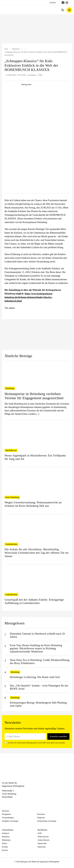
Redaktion (6, 837)
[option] (37, 29)
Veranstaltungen (8, 818)
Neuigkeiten (6, 814)
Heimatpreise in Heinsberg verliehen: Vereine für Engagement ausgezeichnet (34, 396)
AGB (40, 833)
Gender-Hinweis (44, 840)
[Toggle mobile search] (63, 10)
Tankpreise (41, 818)
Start (6, 49)
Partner (5, 843)
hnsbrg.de (6, 833)
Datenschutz (42, 843)
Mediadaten (6, 840)
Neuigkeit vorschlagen (10, 821)
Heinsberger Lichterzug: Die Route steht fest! (35, 677)
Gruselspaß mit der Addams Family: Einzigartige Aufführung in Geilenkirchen (34, 601)
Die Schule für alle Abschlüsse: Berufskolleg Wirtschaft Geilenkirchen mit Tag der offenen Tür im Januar (37, 553)
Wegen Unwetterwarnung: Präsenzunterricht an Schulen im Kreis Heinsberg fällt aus (33, 504)
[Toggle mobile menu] (69, 10)
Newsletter (41, 814)
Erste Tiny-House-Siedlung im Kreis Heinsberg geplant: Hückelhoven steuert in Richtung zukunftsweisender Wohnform (36, 648)
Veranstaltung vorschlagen (47, 821)
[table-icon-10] (37, 140)
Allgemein (16, 49)
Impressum (42, 847)
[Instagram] (8, 802)
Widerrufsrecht (43, 837)
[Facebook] (3, 802)
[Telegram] (12, 802)
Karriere (5, 850)
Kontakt (5, 847)
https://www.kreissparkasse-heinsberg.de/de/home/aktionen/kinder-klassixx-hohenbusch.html (29, 297)
